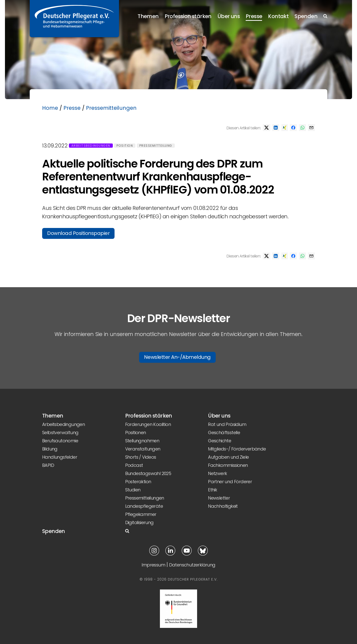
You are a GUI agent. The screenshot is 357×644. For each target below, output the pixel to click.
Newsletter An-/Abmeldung (177, 357)
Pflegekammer (141, 514)
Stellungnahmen (142, 441)
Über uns (229, 16)
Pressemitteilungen (111, 108)
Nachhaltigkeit (223, 506)
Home (50, 108)
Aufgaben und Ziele (228, 457)
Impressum (153, 565)
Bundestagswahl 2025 (148, 473)
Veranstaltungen (143, 449)
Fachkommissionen (228, 465)
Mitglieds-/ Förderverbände (237, 449)
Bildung (50, 449)
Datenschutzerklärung (192, 565)
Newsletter (219, 498)
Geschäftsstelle (224, 433)
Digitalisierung (139, 522)
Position (125, 146)
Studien (133, 490)
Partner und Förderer (230, 482)
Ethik (212, 490)
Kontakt (278, 16)
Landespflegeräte (144, 506)
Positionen (136, 433)
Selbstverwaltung (60, 433)
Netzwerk (217, 473)
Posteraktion (138, 482)
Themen (148, 16)
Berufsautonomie (60, 441)
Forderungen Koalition (148, 424)
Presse (254, 16)
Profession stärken (188, 16)
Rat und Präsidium (227, 424)
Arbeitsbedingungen (91, 146)
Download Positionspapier (78, 233)
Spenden (306, 16)
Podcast (134, 465)
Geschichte (220, 441)
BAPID (48, 465)
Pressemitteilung (156, 146)
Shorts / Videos (141, 457)
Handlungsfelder (60, 457)
